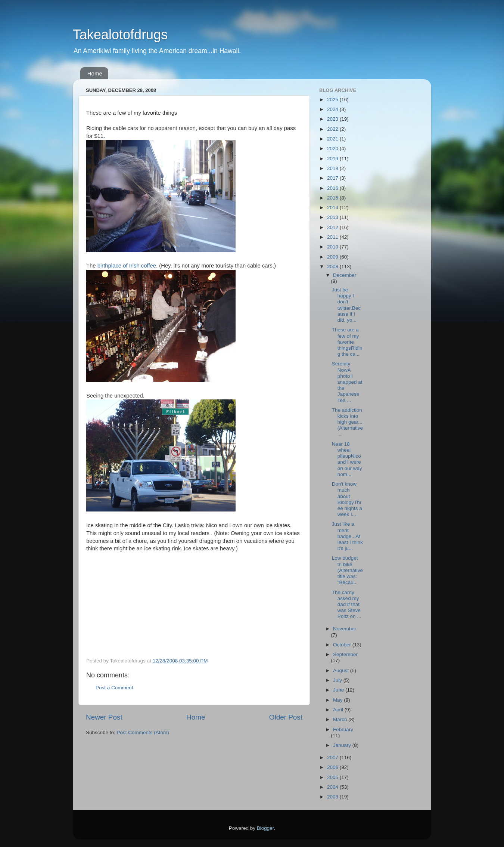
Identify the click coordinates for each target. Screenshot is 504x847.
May (338, 700)
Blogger (265, 828)
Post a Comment (114, 688)
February (343, 729)
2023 (333, 119)
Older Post (286, 717)
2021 (333, 139)
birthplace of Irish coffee (127, 266)
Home (95, 73)
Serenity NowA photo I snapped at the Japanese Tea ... (347, 382)
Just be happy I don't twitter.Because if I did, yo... (346, 305)
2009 (333, 257)
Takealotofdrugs (120, 35)
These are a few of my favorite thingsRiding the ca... (347, 342)
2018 (333, 168)
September (345, 654)
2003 (333, 797)
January (343, 745)
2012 (333, 227)
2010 (333, 247)
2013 (333, 217)
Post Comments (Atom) (143, 732)
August (342, 670)
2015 (333, 198)
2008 (333, 267)
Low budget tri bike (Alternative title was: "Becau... (347, 570)
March (341, 719)
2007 (333, 758)
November (345, 629)
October (343, 645)
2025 (333, 100)
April (339, 710)
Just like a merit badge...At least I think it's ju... (347, 536)
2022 (333, 129)
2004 (333, 787)
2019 (333, 159)
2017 (333, 178)
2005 (333, 777)
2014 (333, 208)
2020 (333, 149)
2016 (333, 188)
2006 (333, 767)
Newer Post (104, 717)
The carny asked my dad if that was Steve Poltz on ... (347, 605)
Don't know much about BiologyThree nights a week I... (347, 499)
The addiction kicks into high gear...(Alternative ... (347, 422)
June (339, 690)
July (338, 680)
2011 (333, 237)
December (345, 275)
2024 (333, 109)
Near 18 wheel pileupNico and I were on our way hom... (347, 459)
